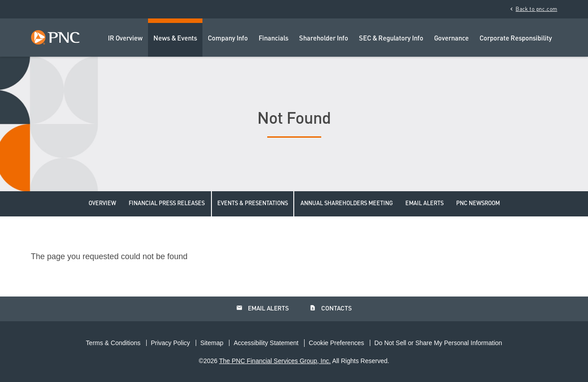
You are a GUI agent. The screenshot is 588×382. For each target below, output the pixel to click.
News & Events (175, 39)
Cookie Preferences (336, 343)
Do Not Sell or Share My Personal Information (438, 343)
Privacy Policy (170, 343)
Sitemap (212, 343)
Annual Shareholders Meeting (347, 204)
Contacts (331, 308)
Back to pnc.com (533, 9)
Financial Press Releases (167, 204)
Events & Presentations (253, 204)
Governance (451, 39)
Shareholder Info (324, 39)
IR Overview (125, 39)
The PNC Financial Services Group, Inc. (275, 361)
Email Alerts (424, 204)
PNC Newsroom (478, 204)
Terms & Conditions (113, 343)
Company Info (228, 39)
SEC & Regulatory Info (391, 39)
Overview (102, 204)
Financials (274, 39)
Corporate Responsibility (516, 39)
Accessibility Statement (266, 343)
